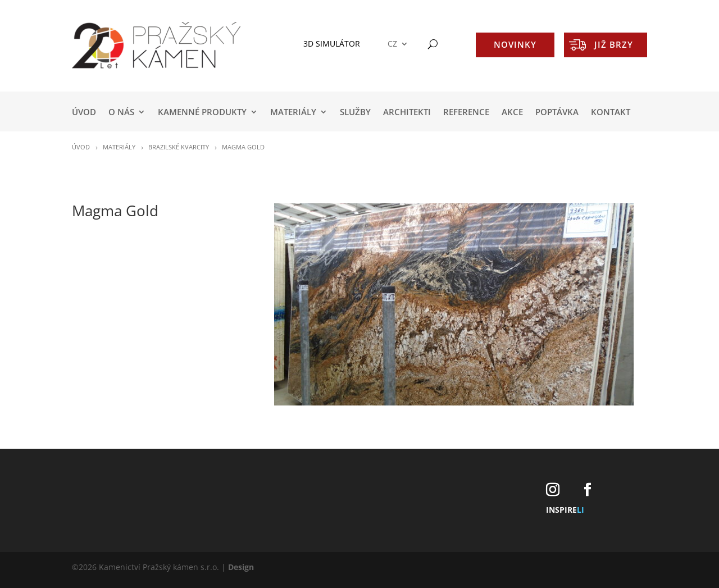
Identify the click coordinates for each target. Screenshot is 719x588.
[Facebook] (588, 490)
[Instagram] (553, 490)
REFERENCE (466, 113)
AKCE (512, 113)
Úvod (84, 113)
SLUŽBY (355, 113)
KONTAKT (611, 113)
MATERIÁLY (293, 113)
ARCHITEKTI (407, 113)
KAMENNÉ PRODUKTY (202, 113)
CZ (392, 44)
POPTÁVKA (557, 113)
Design (241, 567)
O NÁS (121, 113)
